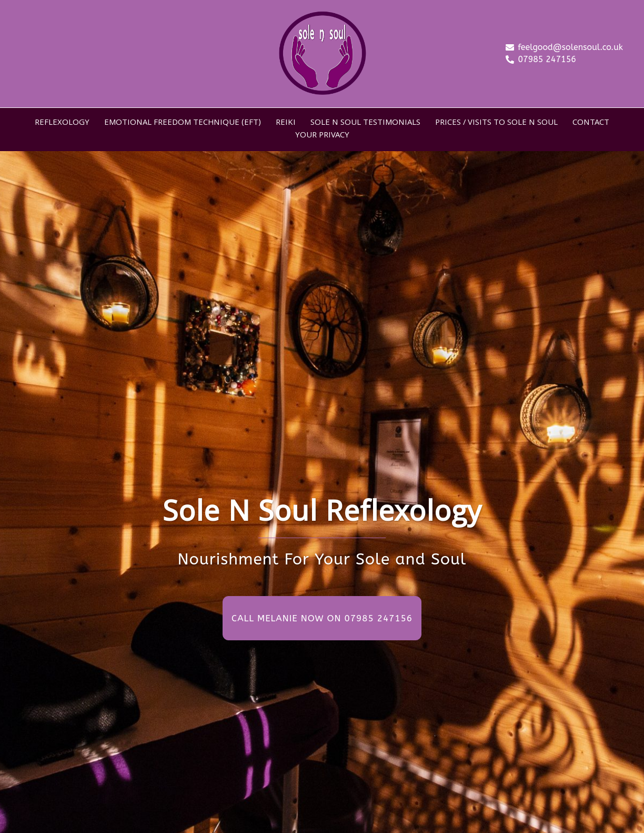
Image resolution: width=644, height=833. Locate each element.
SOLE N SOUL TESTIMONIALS (365, 123)
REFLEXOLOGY (62, 123)
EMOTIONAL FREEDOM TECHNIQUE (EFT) (183, 123)
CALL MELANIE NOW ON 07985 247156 (322, 618)
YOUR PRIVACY (322, 136)
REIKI (286, 123)
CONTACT (591, 123)
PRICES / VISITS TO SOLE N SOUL (496, 123)
